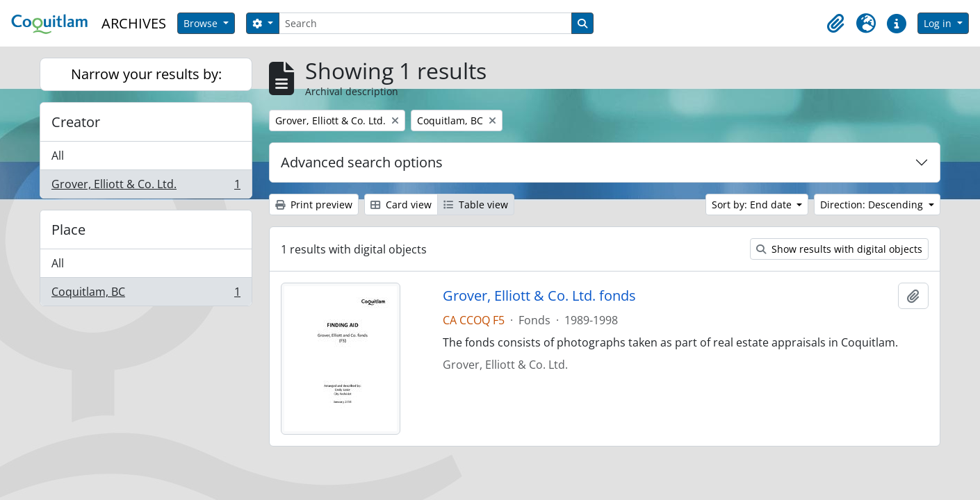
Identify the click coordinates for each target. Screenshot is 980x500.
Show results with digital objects (839, 249)
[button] (835, 24)
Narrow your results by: (146, 74)
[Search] (425, 23)
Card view (401, 205)
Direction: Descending (873, 205)
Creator (76, 122)
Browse (202, 23)
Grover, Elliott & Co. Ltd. (146, 187)
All (58, 156)
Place (68, 230)
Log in (939, 23)
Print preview (314, 205)
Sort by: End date (753, 205)
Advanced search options (362, 162)
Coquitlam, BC (146, 294)
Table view (476, 205)
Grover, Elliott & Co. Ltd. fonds (539, 296)
